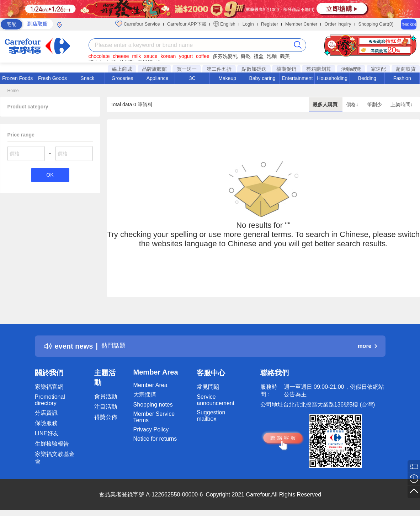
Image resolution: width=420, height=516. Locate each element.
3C (192, 78)
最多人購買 (326, 104)
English (224, 24)
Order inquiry (338, 24)
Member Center (301, 24)
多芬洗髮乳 (225, 56)
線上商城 (122, 69)
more (367, 346)
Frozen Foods (17, 78)
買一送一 (187, 69)
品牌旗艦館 (154, 69)
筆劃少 (375, 104)
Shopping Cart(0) (376, 24)
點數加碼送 (254, 69)
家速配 (378, 69)
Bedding (367, 78)
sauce (151, 56)
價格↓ (353, 104)
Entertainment (297, 78)
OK (50, 175)
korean (168, 56)
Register (270, 24)
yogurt (186, 56)
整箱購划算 (319, 69)
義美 (285, 56)
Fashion (402, 78)
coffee (203, 56)
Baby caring (262, 78)
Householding (332, 78)
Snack (87, 78)
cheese (121, 56)
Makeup (227, 78)
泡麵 (272, 56)
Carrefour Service (137, 24)
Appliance (158, 78)
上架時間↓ (402, 104)
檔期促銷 (286, 69)
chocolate (99, 56)
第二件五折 (219, 69)
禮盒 (259, 56)
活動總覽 (351, 69)
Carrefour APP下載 (187, 24)
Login (248, 24)
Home (13, 91)
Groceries (123, 78)
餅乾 (246, 56)
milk (136, 56)
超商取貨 (406, 69)
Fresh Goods (52, 78)
